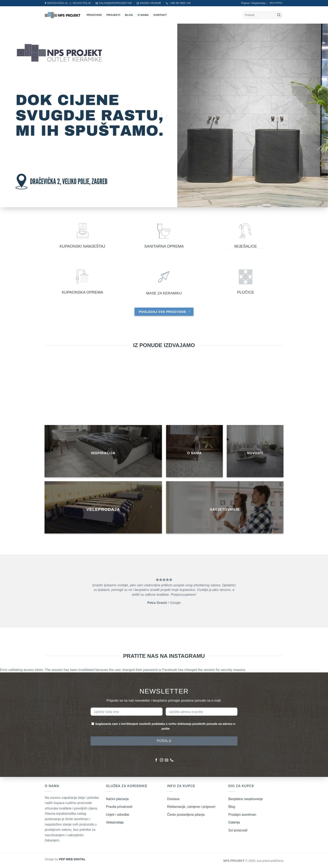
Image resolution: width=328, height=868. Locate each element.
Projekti (113, 15)
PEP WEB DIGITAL (72, 859)
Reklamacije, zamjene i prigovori (191, 807)
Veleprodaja (115, 822)
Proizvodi (94, 15)
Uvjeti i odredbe (118, 815)
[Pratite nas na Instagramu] (161, 760)
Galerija (234, 822)
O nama (143, 15)
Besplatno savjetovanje (246, 799)
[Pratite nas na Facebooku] (156, 760)
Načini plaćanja (117, 799)
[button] (253, 3)
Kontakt (160, 15)
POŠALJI (164, 741)
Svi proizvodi (238, 830)
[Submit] (279, 15)
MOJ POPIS (276, 3)
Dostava (173, 799)
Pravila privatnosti (119, 807)
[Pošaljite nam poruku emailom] (167, 760)
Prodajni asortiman (242, 815)
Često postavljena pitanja (186, 815)
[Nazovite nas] (172, 760)
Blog (129, 15)
